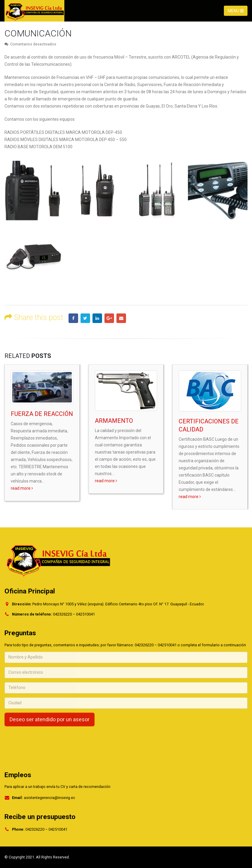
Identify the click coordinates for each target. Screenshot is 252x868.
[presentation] (50, 742)
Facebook (73, 318)
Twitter (85, 318)
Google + (109, 318)
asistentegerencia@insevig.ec (50, 798)
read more (22, 488)
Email (121, 318)
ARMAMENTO (114, 421)
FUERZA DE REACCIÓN (42, 414)
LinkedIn (97, 318)
